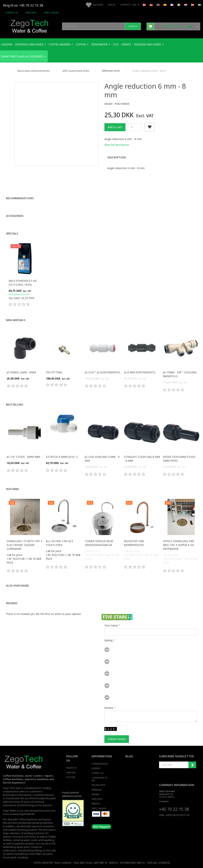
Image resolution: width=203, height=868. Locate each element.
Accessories (15, 216)
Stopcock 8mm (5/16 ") (62, 457)
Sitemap (95, 794)
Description (117, 157)
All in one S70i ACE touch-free (59, 543)
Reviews (12, 603)
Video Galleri (51, 13)
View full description (117, 145)
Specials (12, 233)
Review (109, 708)
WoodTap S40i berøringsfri (134, 543)
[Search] (133, 26)
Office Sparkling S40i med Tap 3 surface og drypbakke (179, 545)
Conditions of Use (99, 779)
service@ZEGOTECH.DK (178, 815)
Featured (12, 489)
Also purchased (17, 586)
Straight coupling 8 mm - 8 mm (142, 459)
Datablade (97, 790)
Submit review (117, 739)
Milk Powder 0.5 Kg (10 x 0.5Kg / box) (23, 283)
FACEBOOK (71, 768)
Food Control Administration (72, 794)
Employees (31, 13)
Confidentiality (100, 764)
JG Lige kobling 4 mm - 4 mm (102, 459)
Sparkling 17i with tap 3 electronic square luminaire (24, 545)
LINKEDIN (71, 773)
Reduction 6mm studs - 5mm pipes (180, 459)
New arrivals (16, 320)
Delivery (96, 768)
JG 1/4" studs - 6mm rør (23, 457)
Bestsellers (14, 404)
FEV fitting (54, 372)
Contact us (12, 13)
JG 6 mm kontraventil (140, 372)
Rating (108, 640)
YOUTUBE (71, 777)
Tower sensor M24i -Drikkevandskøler (100, 543)
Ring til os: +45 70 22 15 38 (23, 5)
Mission (96, 804)
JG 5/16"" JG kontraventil (103, 372)
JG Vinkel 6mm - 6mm (21, 372)
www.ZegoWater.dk (23, 814)
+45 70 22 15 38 (174, 809)
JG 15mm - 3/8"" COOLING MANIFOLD (180, 374)
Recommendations (20, 198)
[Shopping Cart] (173, 26)
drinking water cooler (26, 840)
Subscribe (192, 765)
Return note (98, 785)
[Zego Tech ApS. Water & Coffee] (30, 26)
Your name (111, 625)
